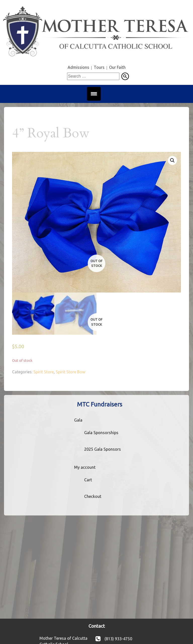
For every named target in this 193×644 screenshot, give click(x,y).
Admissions (78, 67)
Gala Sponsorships (101, 433)
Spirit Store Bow (70, 372)
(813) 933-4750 (118, 639)
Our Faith (117, 67)
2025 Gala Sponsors (103, 449)
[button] (172, 160)
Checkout (93, 496)
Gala (78, 420)
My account (85, 467)
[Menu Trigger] (94, 94)
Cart (88, 480)
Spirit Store (44, 372)
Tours (99, 67)
